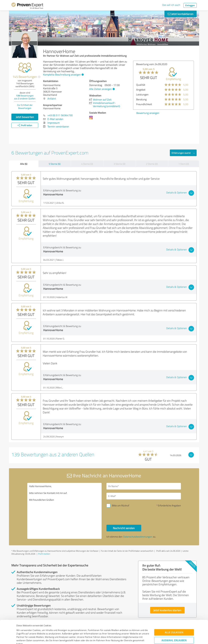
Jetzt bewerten (25, 117)
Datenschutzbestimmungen (44, 629)
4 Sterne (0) (87, 164)
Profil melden (44, 554)
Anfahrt (52, 99)
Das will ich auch (171, 5)
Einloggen (190, 5)
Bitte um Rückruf (121, 505)
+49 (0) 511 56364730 (60, 115)
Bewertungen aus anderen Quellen (25, 97)
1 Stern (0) (184, 164)
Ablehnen (174, 629)
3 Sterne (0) (119, 164)
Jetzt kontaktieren (181, 14)
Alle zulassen (174, 610)
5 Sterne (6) (55, 164)
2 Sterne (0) (152, 164)
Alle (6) (24, 164)
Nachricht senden (124, 528)
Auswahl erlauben (174, 618)
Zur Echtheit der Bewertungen (25, 106)
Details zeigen (127, 638)
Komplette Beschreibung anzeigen (63, 74)
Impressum (22, 629)
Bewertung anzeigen (146, 113)
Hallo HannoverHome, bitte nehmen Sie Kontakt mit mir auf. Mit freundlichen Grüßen (65, 511)
